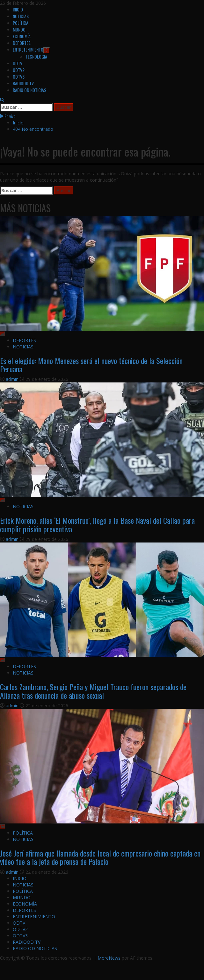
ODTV (18, 63)
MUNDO (19, 29)
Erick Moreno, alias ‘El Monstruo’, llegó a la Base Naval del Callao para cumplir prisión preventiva (97, 524)
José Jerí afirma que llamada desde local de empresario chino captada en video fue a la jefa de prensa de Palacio (100, 857)
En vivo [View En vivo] (8, 116)
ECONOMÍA (22, 36)
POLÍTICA (21, 23)
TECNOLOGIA (36, 56)
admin (13, 379)
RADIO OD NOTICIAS (29, 90)
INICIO (18, 9)
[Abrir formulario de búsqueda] (2, 100)
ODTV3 (19, 77)
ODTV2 (19, 70)
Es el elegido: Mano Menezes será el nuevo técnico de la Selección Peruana (91, 365)
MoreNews (109, 958)
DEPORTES (22, 43)
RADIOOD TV (23, 83)
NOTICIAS (21, 16)
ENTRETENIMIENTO (31, 49)
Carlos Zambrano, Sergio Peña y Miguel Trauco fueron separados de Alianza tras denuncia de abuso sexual (93, 691)
